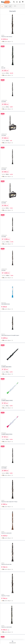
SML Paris (3, 334)
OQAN (2, 67)
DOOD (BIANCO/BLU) (6, 304)
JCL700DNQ (4, 468)
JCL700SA (4, 135)
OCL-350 (3, 68)
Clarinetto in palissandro (6, 533)
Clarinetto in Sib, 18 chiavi (7, 37)
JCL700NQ (4, 169)
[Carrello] (23, 2)
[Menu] (17, 2)
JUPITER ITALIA (4, 100)
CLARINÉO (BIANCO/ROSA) (7, 434)
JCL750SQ (4, 237)
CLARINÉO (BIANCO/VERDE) (7, 401)
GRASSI (3, 35)
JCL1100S (3, 270)
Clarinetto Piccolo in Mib (6, 564)
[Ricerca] (14, 2)
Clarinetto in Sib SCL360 (7, 627)
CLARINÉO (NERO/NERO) (6, 367)
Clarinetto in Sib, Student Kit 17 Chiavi (9, 502)
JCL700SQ (4, 102)
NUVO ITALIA (4, 303)
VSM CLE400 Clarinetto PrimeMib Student (10, 335)
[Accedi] (20, 2)
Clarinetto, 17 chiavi (6, 596)
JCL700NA (4, 203)
